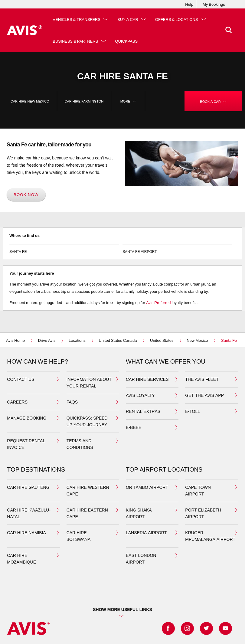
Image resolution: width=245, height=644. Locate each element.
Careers (17, 402)
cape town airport (198, 490)
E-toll (193, 411)
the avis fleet (202, 379)
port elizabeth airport (203, 513)
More (128, 101)
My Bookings (214, 4)
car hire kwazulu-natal (29, 513)
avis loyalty (140, 395)
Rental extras (143, 411)
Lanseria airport (146, 533)
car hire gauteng (28, 487)
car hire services (147, 379)
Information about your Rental (89, 382)
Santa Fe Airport (177, 249)
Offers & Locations (177, 19)
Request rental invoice (26, 444)
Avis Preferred (158, 302)
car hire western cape (88, 490)
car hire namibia (26, 533)
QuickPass (126, 41)
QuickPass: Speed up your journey (87, 421)
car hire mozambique (21, 559)
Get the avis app (204, 395)
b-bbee (134, 427)
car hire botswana (79, 536)
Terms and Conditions (80, 444)
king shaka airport (139, 513)
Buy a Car (128, 19)
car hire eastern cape (87, 513)
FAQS (72, 402)
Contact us (21, 379)
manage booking (27, 418)
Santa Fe (64, 249)
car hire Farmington (84, 101)
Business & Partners (75, 41)
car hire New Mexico (30, 101)
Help (189, 4)
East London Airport (141, 559)
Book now (26, 195)
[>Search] (229, 30)
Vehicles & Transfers (77, 19)
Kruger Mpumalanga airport (210, 536)
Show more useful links (122, 609)
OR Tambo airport (147, 487)
